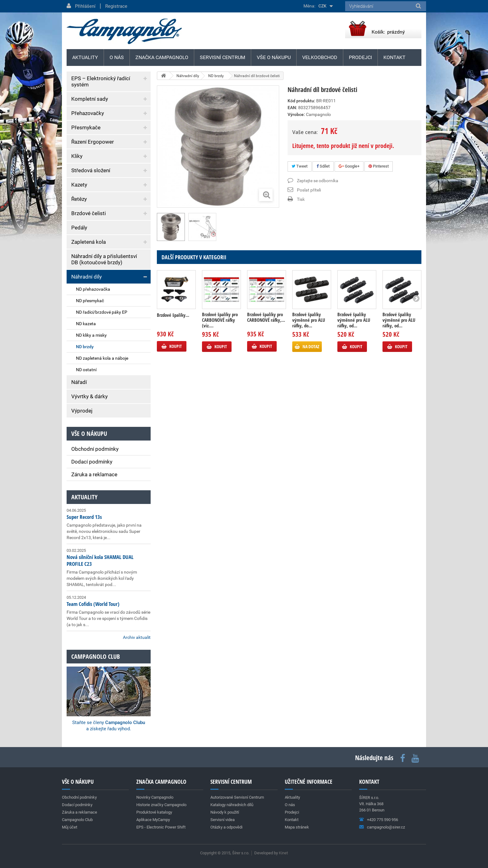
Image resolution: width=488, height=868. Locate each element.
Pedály (79, 228)
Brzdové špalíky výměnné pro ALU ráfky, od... (354, 320)
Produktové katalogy (154, 812)
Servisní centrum (223, 57)
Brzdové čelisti (89, 213)
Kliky (77, 156)
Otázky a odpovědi (226, 827)
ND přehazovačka (93, 289)
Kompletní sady (90, 99)
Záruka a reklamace (94, 474)
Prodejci (360, 57)
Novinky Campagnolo (155, 797)
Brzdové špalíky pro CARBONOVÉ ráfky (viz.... (220, 320)
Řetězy (79, 199)
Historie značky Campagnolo (161, 805)
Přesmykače (86, 127)
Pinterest (379, 166)
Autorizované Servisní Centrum (237, 797)
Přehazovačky (88, 113)
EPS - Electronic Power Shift (161, 827)
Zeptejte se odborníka (318, 181)
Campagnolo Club (77, 820)
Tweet (300, 166)
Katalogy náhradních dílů (232, 805)
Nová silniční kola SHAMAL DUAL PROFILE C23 (100, 560)
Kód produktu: (301, 101)
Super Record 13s (84, 517)
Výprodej (82, 411)
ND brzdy (85, 347)
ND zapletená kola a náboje (102, 358)
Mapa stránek (297, 827)
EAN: (292, 108)
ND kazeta (86, 324)
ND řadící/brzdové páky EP (102, 312)
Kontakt (394, 57)
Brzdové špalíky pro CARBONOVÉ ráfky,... (266, 317)
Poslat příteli (309, 190)
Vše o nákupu (274, 57)
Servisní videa (223, 820)
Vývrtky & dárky (89, 396)
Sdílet (323, 166)
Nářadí (79, 382)
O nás (117, 57)
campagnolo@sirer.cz (386, 827)
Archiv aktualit (137, 637)
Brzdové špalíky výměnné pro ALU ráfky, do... (309, 320)
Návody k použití (225, 812)
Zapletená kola (89, 242)
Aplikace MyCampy (153, 820)
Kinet (283, 853)
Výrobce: (296, 114)
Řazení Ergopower (93, 142)
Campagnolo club (96, 656)
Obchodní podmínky (95, 449)
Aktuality (84, 497)
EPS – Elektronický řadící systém (101, 81)
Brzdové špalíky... (173, 315)
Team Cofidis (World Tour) (93, 604)
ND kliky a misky (91, 335)
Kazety (79, 185)
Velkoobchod (320, 57)
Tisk (301, 199)
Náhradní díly (87, 277)
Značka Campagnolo (162, 57)
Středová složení (91, 170)
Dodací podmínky (92, 462)
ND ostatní (86, 370)
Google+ (349, 166)
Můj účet (70, 827)
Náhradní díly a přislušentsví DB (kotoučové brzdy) (104, 259)
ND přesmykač (90, 301)
